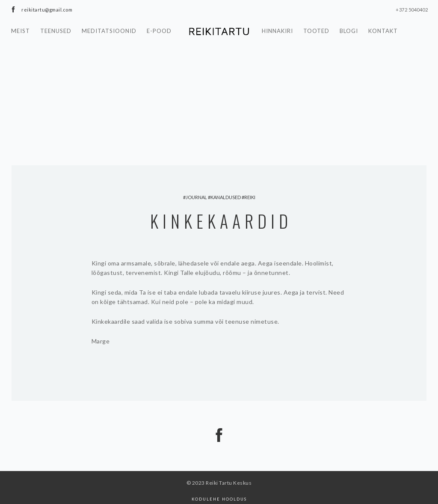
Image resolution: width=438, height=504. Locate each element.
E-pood (159, 31)
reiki (250, 197)
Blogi (349, 31)
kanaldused (226, 197)
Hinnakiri (277, 31)
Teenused (56, 31)
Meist (21, 31)
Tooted (316, 31)
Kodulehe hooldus (219, 499)
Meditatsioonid (109, 31)
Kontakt (383, 31)
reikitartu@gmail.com (47, 10)
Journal (196, 197)
